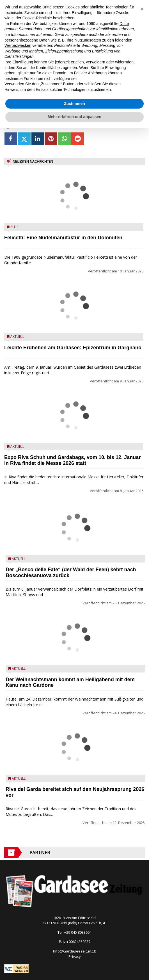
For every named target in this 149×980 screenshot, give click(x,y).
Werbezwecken (18, 45)
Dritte (124, 24)
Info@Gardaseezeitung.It (74, 951)
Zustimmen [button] (74, 104)
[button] (142, 9)
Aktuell (17, 337)
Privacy (75, 956)
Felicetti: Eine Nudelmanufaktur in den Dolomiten (63, 238)
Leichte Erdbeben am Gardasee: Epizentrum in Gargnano (73, 348)
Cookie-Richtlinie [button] (37, 18)
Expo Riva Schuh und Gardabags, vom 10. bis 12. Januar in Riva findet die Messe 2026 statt (72, 460)
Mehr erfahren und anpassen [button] (74, 117)
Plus (14, 227)
